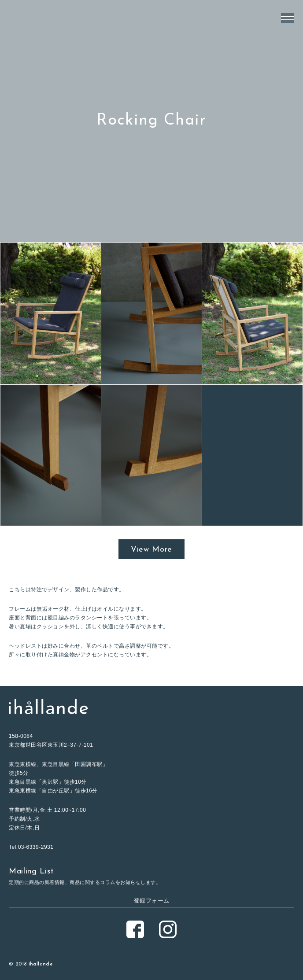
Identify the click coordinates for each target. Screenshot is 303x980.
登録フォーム (152, 901)
